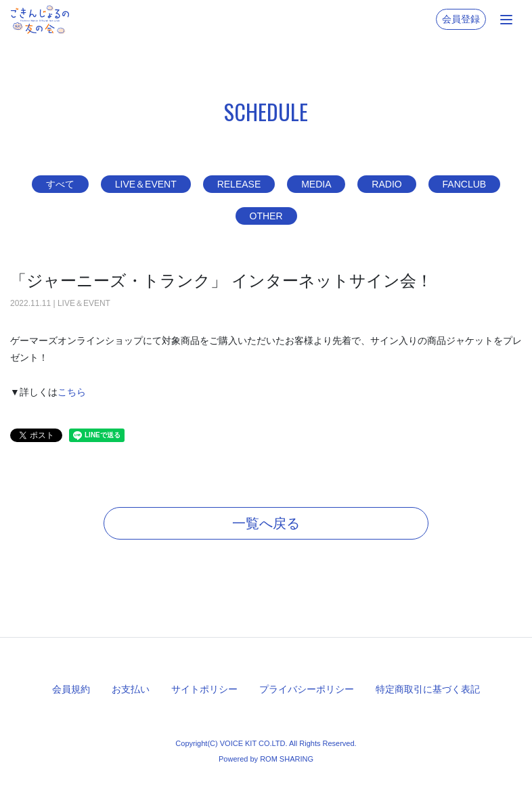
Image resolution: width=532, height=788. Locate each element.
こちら (72, 392)
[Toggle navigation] (506, 20)
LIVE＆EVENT (146, 184)
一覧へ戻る (266, 523)
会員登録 (461, 19)
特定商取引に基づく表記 (428, 689)
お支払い (131, 689)
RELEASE (239, 184)
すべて (60, 184)
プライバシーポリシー (307, 689)
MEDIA (316, 184)
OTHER (266, 216)
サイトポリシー (204, 689)
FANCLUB (465, 184)
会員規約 (71, 689)
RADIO (386, 184)
